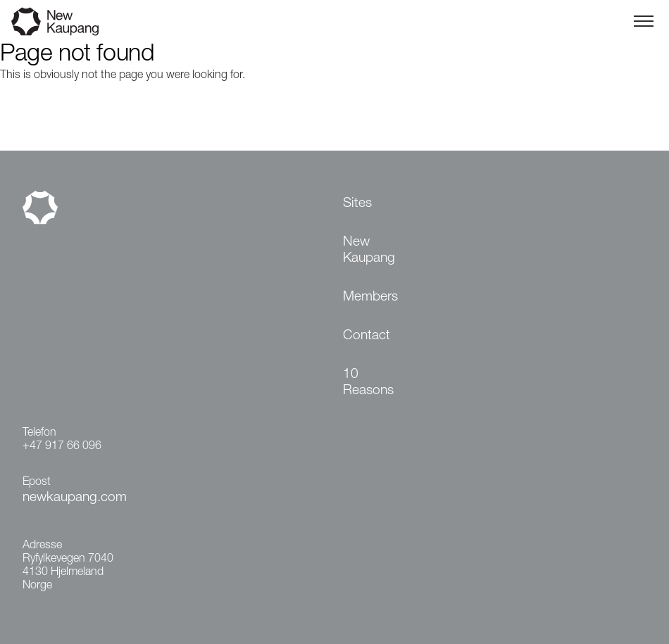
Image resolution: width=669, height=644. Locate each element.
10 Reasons (368, 383)
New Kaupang (369, 251)
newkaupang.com (75, 498)
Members (370, 297)
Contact (367, 336)
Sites (357, 204)
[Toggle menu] (644, 21)
